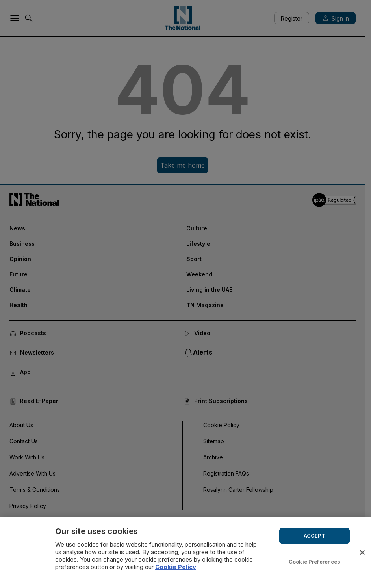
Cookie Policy (176, 567)
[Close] (362, 553)
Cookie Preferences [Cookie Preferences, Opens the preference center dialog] (314, 562)
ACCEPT (315, 536)
